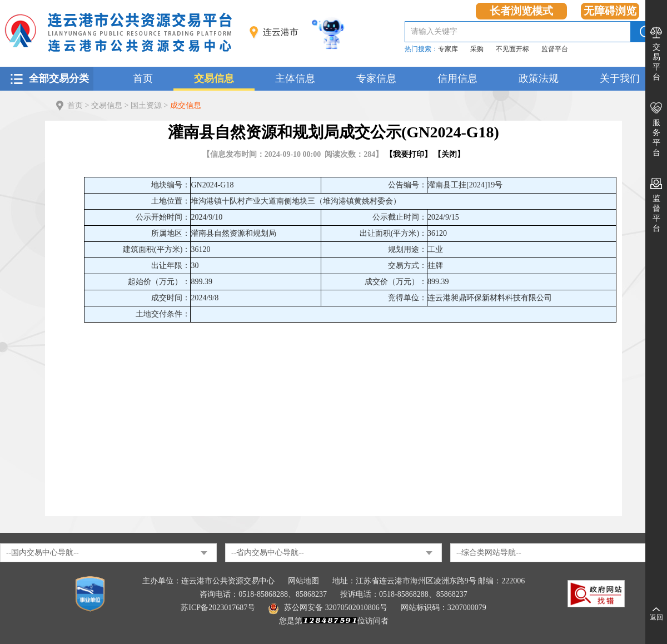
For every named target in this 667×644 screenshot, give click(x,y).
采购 (477, 49)
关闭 (449, 154)
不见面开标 (512, 49)
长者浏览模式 (521, 11)
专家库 (448, 49)
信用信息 (457, 78)
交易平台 (656, 62)
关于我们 (620, 78)
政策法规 (539, 78)
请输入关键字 (434, 31)
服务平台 (656, 138)
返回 (656, 617)
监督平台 (555, 49)
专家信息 (376, 78)
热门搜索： (421, 49)
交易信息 (214, 78)
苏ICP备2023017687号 (218, 608)
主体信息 (295, 78)
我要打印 (409, 154)
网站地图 (303, 581)
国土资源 (146, 105)
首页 (143, 78)
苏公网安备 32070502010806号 (328, 608)
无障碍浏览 (610, 11)
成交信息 (186, 105)
